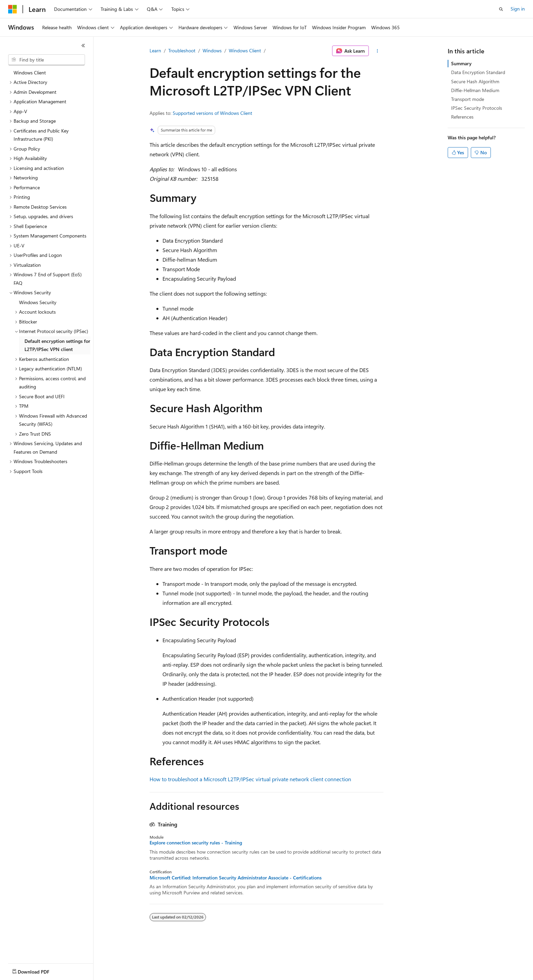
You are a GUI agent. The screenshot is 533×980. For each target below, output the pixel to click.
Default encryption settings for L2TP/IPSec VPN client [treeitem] (57, 345)
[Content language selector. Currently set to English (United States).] (39, 970)
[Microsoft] (13, 9)
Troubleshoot (182, 50)
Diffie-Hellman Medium (475, 90)
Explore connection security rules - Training (196, 843)
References (462, 117)
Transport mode (468, 99)
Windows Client (245, 50)
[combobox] (47, 60)
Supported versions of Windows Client (212, 113)
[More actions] (377, 51)
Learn (155, 50)
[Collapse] (83, 46)
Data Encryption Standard (478, 72)
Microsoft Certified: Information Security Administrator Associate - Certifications (236, 878)
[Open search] (501, 9)
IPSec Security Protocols (477, 108)
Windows (212, 50)
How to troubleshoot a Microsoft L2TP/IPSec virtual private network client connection (250, 779)
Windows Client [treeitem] (30, 73)
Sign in (518, 9)
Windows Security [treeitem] (38, 302)
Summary (461, 63)
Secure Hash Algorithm (475, 81)
